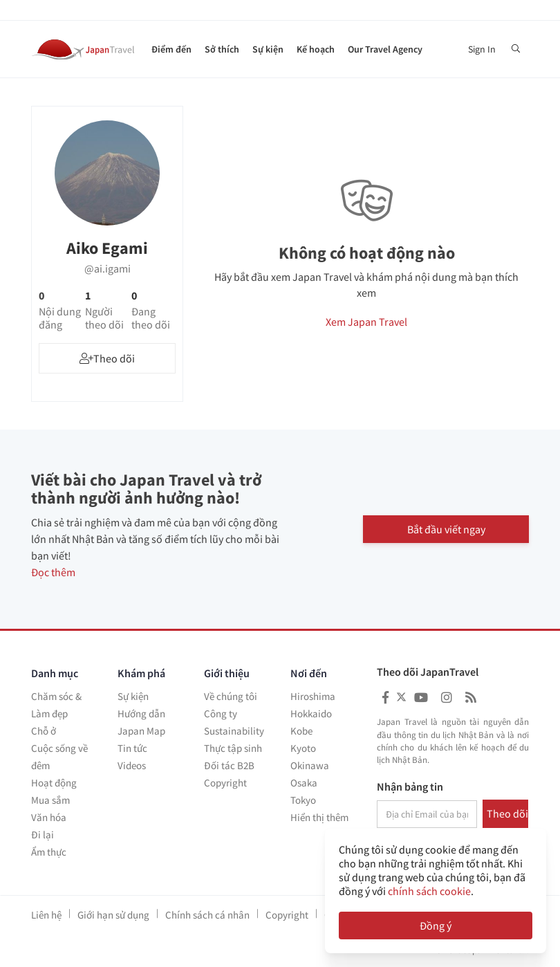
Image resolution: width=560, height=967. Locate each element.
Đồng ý (436, 925)
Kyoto (303, 748)
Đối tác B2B (229, 765)
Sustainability (234, 731)
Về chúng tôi (231, 696)
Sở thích (222, 49)
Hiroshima (313, 696)
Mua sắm (50, 800)
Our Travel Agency (385, 49)
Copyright (225, 783)
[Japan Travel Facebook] (385, 698)
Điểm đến (171, 49)
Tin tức (132, 748)
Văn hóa (49, 817)
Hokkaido (311, 713)
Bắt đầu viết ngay (446, 529)
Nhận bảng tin (410, 787)
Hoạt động (54, 783)
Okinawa (310, 765)
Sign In (482, 49)
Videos (132, 765)
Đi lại (43, 835)
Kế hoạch (316, 49)
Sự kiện (268, 49)
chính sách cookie (429, 891)
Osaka (304, 783)
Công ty (221, 713)
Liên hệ (46, 915)
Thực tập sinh (233, 748)
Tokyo (303, 800)
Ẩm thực (49, 852)
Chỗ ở (44, 731)
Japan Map (141, 731)
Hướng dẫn (141, 713)
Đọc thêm (53, 572)
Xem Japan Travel (366, 322)
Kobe (301, 731)
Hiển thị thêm (319, 817)
